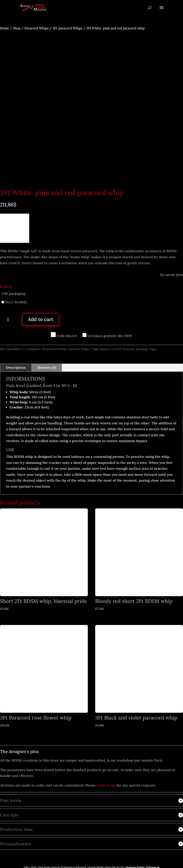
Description (16, 367)
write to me (106, 785)
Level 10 (116, 349)
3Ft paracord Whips (67, 28)
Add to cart (41, 319)
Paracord (128, 349)
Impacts (105, 349)
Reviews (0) (47, 367)
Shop (17, 28)
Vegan (153, 349)
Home (4, 28)
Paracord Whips (37, 28)
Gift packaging (14, 294)
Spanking (141, 349)
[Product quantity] (9, 319)
